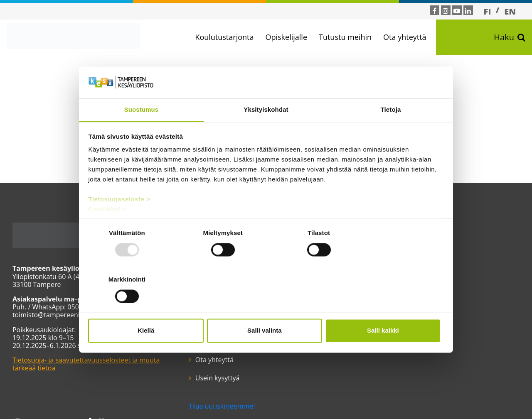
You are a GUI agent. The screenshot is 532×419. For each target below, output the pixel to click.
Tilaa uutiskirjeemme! (219, 352)
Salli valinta (266, 308)
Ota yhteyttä (405, 37)
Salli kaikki (385, 308)
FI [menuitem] (488, 11)
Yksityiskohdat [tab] (266, 133)
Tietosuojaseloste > (119, 223)
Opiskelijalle (287, 37)
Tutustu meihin (346, 37)
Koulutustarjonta (225, 37)
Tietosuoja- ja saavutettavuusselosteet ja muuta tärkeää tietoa (86, 364)
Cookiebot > (108, 233)
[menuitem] (488, 11)
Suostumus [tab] (142, 133)
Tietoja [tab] (391, 133)
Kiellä (146, 308)
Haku (510, 38)
